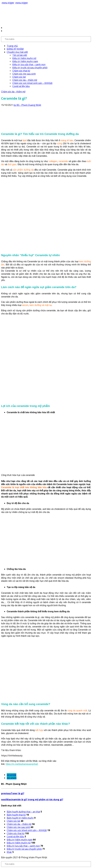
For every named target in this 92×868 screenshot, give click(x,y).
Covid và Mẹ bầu (21, 86)
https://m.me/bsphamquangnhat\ (22, 764)
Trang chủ (12, 46)
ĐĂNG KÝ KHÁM (15, 49)
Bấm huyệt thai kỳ (16, 815)
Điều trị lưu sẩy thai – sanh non (29, 64)
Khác (9, 852)
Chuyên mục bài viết (17, 52)
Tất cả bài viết (20, 55)
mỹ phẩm (12, 778)
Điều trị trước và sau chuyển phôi (30, 68)
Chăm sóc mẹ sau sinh (24, 74)
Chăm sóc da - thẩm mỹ (13, 92)
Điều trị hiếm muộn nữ (24, 58)
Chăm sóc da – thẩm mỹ (25, 80)
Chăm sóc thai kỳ (21, 71)
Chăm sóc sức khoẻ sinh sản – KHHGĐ (32, 83)
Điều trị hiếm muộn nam (25, 61)
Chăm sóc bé (19, 77)
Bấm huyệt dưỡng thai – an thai (23, 812)
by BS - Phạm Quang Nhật (27, 105)
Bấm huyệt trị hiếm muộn (20, 818)
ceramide (12, 775)
